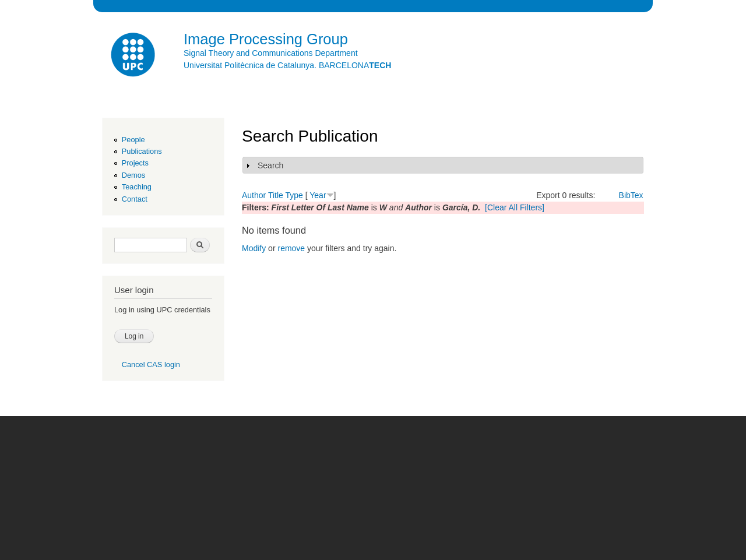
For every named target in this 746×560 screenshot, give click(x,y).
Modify (254, 248)
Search (270, 165)
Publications (142, 151)
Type (294, 195)
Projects (135, 163)
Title (276, 195)
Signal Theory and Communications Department (271, 53)
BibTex (631, 195)
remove (291, 248)
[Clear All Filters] (515, 207)
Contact (135, 199)
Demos (133, 175)
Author (254, 195)
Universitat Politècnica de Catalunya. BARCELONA (287, 65)
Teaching (137, 187)
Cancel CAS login (151, 364)
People (133, 140)
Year (318, 195)
